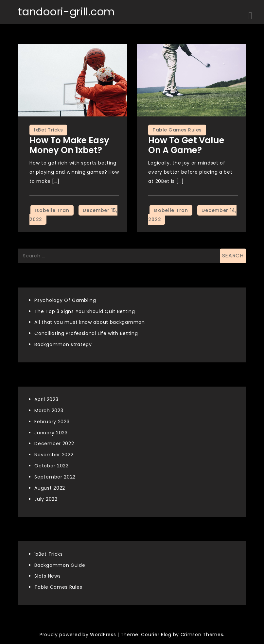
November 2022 (54, 455)
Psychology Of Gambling (65, 300)
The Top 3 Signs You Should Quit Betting (85, 311)
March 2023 (49, 410)
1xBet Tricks (48, 130)
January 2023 (51, 433)
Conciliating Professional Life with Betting (86, 333)
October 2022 (51, 466)
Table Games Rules (177, 130)
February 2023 (52, 422)
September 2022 (55, 477)
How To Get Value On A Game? (186, 145)
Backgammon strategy (63, 344)
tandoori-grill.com (66, 12)
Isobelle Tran (52, 210)
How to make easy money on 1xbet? (69, 145)
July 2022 (46, 499)
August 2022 (50, 488)
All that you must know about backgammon (89, 322)
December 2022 (54, 444)
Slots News (47, 576)
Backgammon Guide (60, 565)
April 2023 (46, 399)
